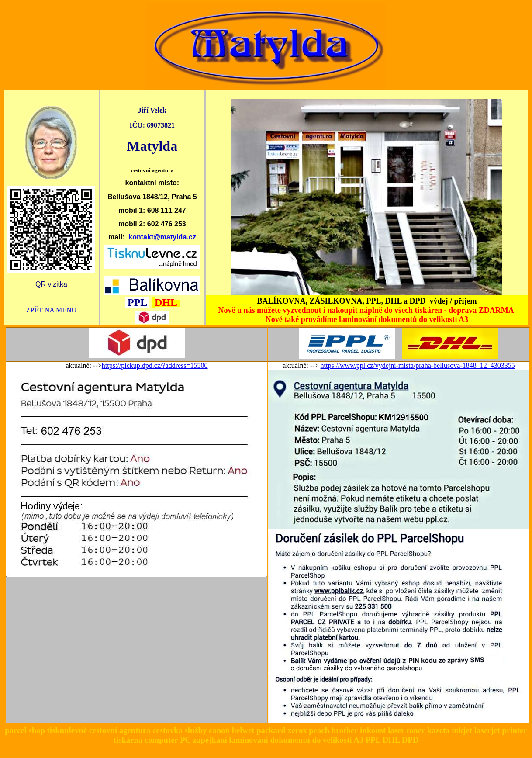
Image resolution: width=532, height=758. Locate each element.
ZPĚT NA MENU (51, 310)
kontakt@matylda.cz (162, 237)
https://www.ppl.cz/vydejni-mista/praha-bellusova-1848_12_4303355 (418, 365)
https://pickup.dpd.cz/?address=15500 (155, 365)
